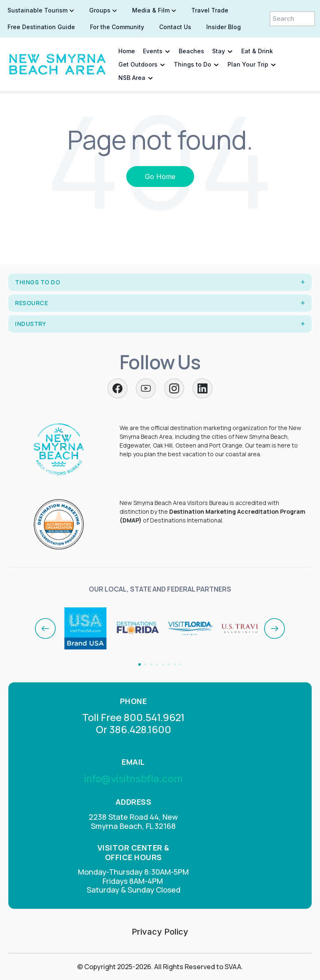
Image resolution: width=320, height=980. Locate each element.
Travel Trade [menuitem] (210, 10)
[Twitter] (146, 388)
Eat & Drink (257, 51)
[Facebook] (117, 388)
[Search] (292, 19)
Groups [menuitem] (100, 10)
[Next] (275, 629)
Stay (219, 51)
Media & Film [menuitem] (151, 10)
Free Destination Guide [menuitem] (41, 27)
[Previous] (45, 629)
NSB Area (132, 78)
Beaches (191, 51)
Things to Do (192, 64)
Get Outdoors (138, 64)
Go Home (160, 177)
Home (127, 51)
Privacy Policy (160, 932)
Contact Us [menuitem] (175, 27)
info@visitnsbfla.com (134, 779)
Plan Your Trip (248, 64)
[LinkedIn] (202, 388)
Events (153, 51)
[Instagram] (174, 388)
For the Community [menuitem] (117, 27)
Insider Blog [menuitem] (224, 27)
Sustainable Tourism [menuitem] (37, 10)
